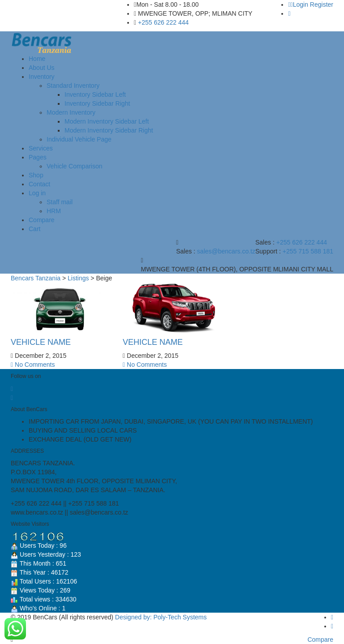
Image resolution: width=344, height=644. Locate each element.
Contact (39, 184)
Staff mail (60, 202)
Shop (36, 175)
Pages (38, 157)
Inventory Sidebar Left (95, 94)
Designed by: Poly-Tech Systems (161, 617)
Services (41, 148)
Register (322, 4)
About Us (42, 68)
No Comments (33, 365)
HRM (54, 211)
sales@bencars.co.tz (226, 251)
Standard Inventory (73, 86)
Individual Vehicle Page (79, 139)
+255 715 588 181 (308, 251)
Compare (42, 220)
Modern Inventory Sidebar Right (109, 130)
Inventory (42, 77)
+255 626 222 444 (163, 22)
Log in (37, 193)
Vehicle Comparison (75, 166)
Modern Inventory (71, 112)
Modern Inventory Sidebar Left (107, 121)
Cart (34, 229)
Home (37, 59)
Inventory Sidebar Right (97, 103)
